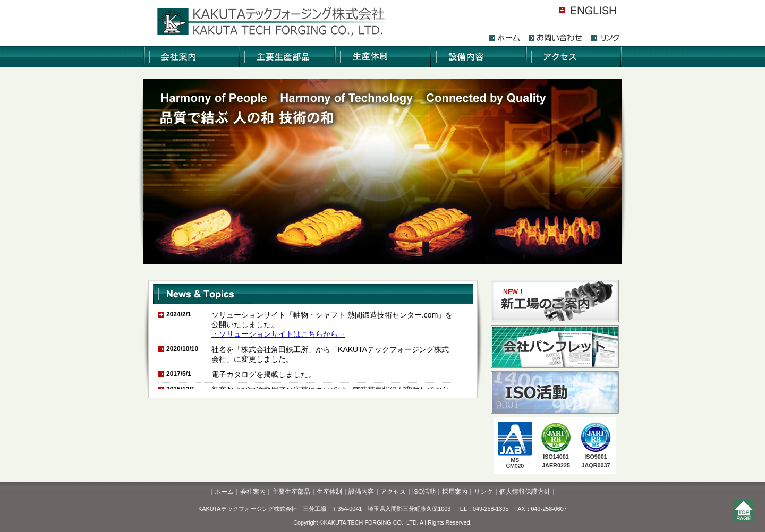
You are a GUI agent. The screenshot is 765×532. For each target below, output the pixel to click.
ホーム (224, 492)
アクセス (393, 492)
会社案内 (253, 492)
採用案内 (455, 492)
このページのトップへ (746, 513)
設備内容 (361, 492)
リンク (483, 492)
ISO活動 (424, 492)
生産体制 (329, 492)
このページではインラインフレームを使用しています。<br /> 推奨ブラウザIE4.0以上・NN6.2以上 (313, 347)
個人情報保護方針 (525, 492)
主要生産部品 (291, 492)
